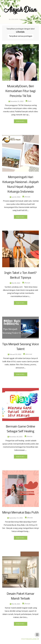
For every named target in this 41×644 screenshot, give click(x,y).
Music (29, 101)
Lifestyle (27, 197)
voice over (29, 354)
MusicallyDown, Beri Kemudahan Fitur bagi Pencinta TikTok (20, 91)
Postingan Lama (29, 639)
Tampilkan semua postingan (21, 36)
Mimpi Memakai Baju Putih (20, 513)
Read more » (21, 121)
